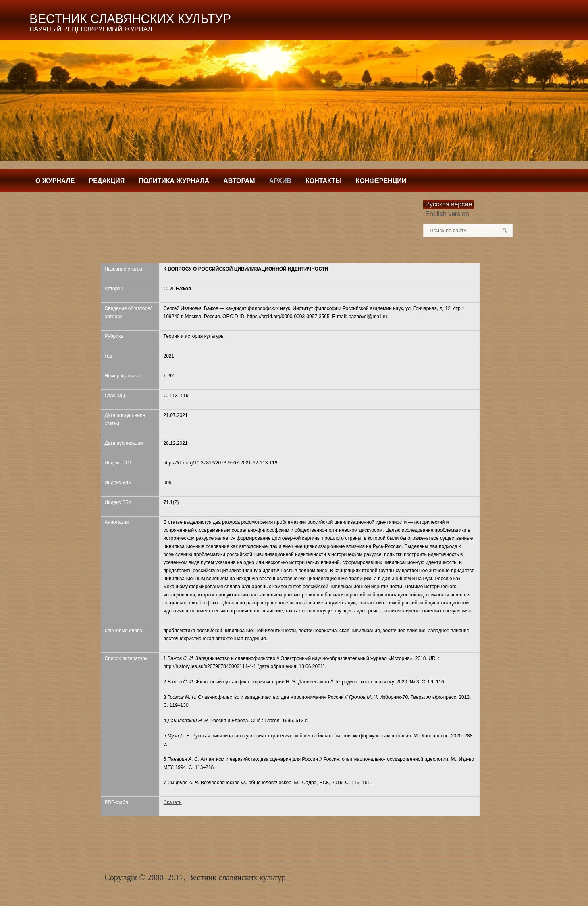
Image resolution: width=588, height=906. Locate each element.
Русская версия (449, 204)
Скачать (173, 802)
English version (447, 214)
